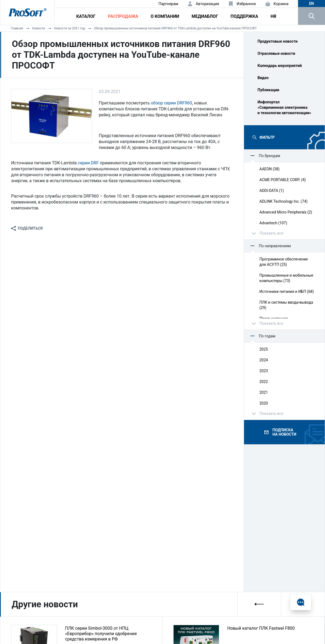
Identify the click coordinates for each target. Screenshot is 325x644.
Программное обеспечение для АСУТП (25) (284, 262)
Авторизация (207, 4)
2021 (264, 392)
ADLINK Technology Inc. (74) (283, 201)
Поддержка (244, 16)
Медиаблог (205, 16)
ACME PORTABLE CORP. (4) (283, 180)
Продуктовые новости (277, 41)
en (312, 4)
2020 (264, 403)
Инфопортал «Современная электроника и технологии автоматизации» (284, 107)
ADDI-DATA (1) (272, 191)
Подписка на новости (284, 432)
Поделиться (30, 228)
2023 (264, 371)
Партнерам (168, 4)
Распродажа (123, 16)
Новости (39, 28)
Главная (17, 28)
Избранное (246, 4)
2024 (264, 360)
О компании (165, 16)
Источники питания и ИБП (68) (287, 292)
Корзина (281, 4)
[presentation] (259, 604)
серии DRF (88, 163)
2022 (264, 382)
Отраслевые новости (276, 53)
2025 (264, 349)
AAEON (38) (270, 169)
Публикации (268, 90)
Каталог (86, 16)
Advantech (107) (273, 223)
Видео (263, 78)
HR (273, 16)
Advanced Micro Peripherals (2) (286, 212)
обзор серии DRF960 (172, 103)
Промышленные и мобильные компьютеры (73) (286, 278)
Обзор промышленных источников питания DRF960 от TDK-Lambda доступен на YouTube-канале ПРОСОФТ (175, 28)
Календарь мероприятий (280, 66)
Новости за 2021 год (70, 28)
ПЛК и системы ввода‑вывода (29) (286, 305)
